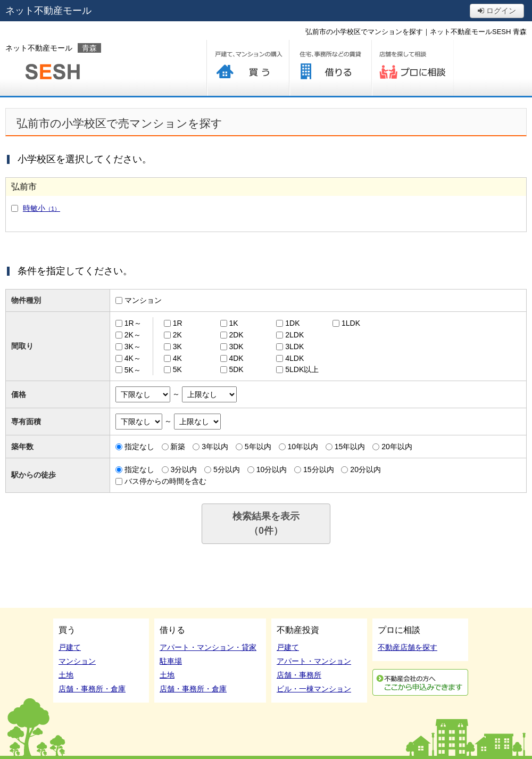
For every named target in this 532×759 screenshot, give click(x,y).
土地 (66, 675)
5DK (236, 369)
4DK (236, 358)
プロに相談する (413, 68)
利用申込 (420, 682)
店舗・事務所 (299, 675)
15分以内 (319, 469)
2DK (236, 335)
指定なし (139, 447)
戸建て (70, 647)
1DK (292, 323)
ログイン (497, 11)
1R (178, 323)
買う (248, 68)
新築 (178, 447)
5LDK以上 (302, 369)
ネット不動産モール (48, 11)
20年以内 (397, 447)
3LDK (294, 346)
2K (177, 335)
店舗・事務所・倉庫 (92, 689)
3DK (236, 346)
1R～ (133, 323)
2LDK (294, 335)
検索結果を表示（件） (266, 523)
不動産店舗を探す (408, 647)
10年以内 (303, 447)
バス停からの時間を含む (165, 481)
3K (177, 346)
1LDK (351, 323)
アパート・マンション (314, 661)
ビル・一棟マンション (314, 689)
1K (233, 323)
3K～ (133, 346)
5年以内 (258, 447)
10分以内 (272, 469)
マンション (143, 300)
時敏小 (41, 208)
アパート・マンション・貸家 (208, 647)
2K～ (133, 335)
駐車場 (171, 661)
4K (177, 358)
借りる (330, 68)
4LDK (294, 358)
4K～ (133, 358)
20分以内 (365, 469)
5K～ (133, 369)
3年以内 (215, 447)
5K (177, 369)
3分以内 (184, 469)
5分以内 (227, 469)
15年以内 (350, 447)
